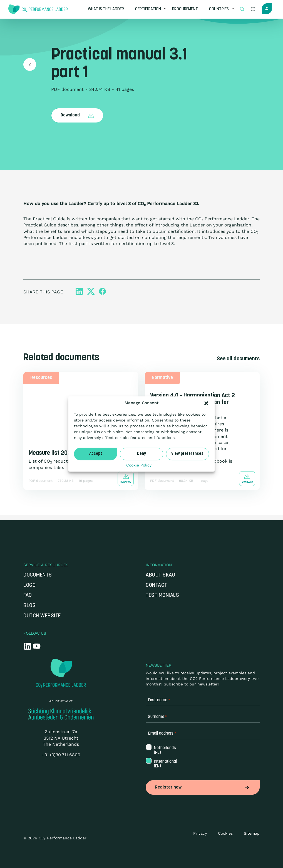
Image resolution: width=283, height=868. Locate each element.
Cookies (225, 833)
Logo (29, 586)
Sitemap (252, 833)
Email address (162, 734)
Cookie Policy (139, 465)
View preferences (187, 454)
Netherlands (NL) (164, 750)
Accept (96, 454)
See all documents (238, 359)
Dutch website (42, 616)
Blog (29, 606)
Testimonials (162, 596)
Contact (157, 586)
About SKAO (160, 575)
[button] (206, 403)
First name (159, 701)
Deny (141, 454)
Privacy (200, 833)
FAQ (28, 596)
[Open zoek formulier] (243, 9)
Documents (38, 575)
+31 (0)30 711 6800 (61, 755)
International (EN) (165, 764)
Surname (157, 717)
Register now (203, 787)
